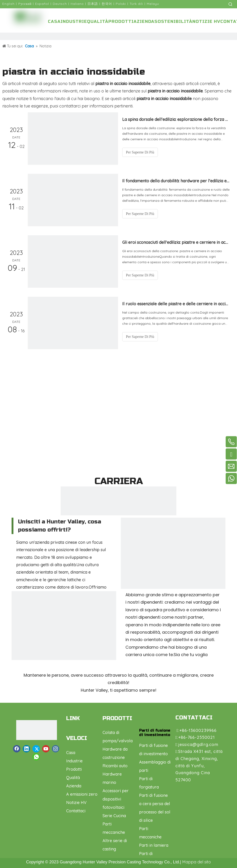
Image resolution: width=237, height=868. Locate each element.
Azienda (74, 786)
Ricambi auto (115, 766)
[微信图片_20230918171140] (173, 570)
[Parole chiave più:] (231, 4)
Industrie (74, 761)
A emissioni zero (82, 794)
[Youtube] (46, 749)
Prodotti (74, 769)
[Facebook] (17, 749)
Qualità (73, 778)
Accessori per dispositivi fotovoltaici (116, 799)
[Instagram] (56, 749)
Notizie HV (76, 802)
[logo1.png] (34, 730)
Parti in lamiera (154, 845)
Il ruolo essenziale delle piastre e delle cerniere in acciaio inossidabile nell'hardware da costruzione (176, 304)
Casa (71, 753)
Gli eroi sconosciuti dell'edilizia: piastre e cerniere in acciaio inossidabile (176, 242)
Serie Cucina (114, 816)
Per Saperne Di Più (140, 152)
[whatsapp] (36, 757)
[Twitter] (36, 749)
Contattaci (76, 811)
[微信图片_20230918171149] (64, 643)
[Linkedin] (26, 749)
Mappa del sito (196, 862)
